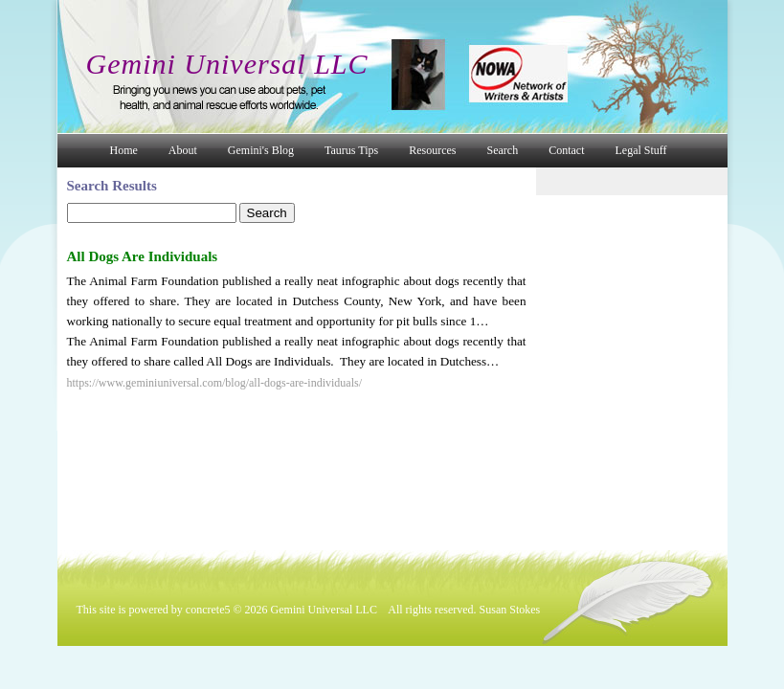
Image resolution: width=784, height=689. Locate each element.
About (183, 150)
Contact (566, 150)
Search (503, 150)
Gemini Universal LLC (227, 64)
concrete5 (208, 610)
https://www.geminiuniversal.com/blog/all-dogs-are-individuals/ (215, 383)
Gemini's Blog (261, 150)
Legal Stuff (641, 150)
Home (124, 150)
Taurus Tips (351, 150)
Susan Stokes (510, 610)
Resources (432, 150)
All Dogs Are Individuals (143, 256)
